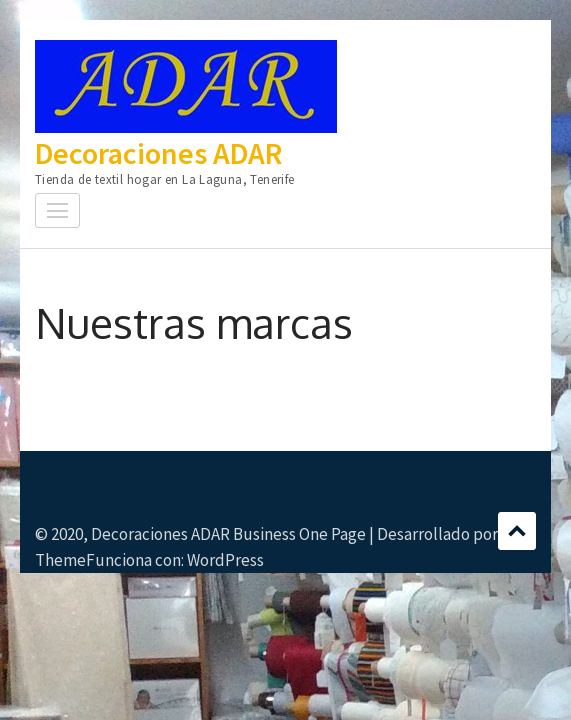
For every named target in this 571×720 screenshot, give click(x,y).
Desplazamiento (517, 531)
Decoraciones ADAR (158, 153)
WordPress (225, 560)
